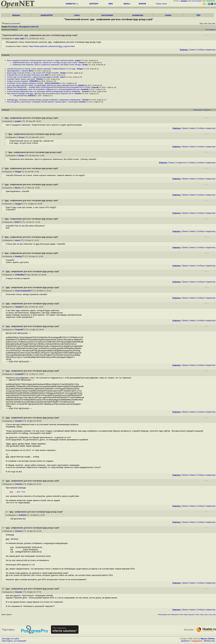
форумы (16, 15)
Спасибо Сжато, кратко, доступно (21, 79)
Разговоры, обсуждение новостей (23, 27)
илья (63, 77)
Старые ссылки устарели (18, 81)
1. (3, 118)
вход (189, 1)
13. (4, 326)
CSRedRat (34, 81)
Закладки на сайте (10, 639)
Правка (192, 50)
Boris (31, 71)
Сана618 (84, 89)
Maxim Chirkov (208, 639)
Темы (197, 615)
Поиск (159, 4)
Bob (47, 75)
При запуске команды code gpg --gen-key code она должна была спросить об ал (40, 94)
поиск (77, 15)
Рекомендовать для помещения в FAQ (170, 615)
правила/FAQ (46, 15)
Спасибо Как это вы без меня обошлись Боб (25, 75)
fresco (81, 62)
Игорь (85, 65)
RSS (198, 15)
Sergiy (63, 73)
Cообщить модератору (206, 50)
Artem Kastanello (52, 83)
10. (4, 271)
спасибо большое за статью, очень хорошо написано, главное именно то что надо (42, 69)
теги (164, 4)
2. (7, 134)
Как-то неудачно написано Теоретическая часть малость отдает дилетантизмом (41, 60)
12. (4, 304)
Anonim (85, 91)
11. (4, 287)
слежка (168, 15)
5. (3, 184)
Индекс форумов (189, 615)
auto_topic (20, 39)
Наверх (192, 128)
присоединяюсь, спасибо (17, 71)
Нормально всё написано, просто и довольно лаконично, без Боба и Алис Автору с (47, 65)
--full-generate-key (20, 96)
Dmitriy (40, 79)
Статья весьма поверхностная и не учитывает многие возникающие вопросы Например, (44, 91)
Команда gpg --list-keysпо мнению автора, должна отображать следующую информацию (44, 100)
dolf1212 (32, 96)
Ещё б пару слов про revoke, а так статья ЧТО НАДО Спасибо (33, 73)
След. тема (212, 615)
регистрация (197, 1)
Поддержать (197, 641)
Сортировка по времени (202, 110)
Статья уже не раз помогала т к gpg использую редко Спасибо (33, 77)
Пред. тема (204, 615)
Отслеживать (210, 30)
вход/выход (138, 15)
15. (4, 418)
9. (3, 253)
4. (3, 168)
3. (7, 152)
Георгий (95, 87)
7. (3, 219)
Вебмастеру (209, 641)
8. (3, 237)
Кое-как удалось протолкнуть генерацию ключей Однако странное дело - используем (42, 102)
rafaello (81, 85)
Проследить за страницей (14, 641)
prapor (78, 60)
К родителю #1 (182, 163)
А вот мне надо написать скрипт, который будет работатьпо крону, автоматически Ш (42, 85)
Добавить (186, 641)
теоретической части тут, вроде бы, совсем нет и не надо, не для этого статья (45, 62)
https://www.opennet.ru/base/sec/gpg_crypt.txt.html (52, 46)
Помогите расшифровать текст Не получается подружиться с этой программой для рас (43, 89)
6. (3, 200)
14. (4, 371)
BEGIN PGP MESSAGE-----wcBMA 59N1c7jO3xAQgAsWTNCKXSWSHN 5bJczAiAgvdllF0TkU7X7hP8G (49, 87)
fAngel (80, 69)
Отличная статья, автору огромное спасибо (25, 83)
